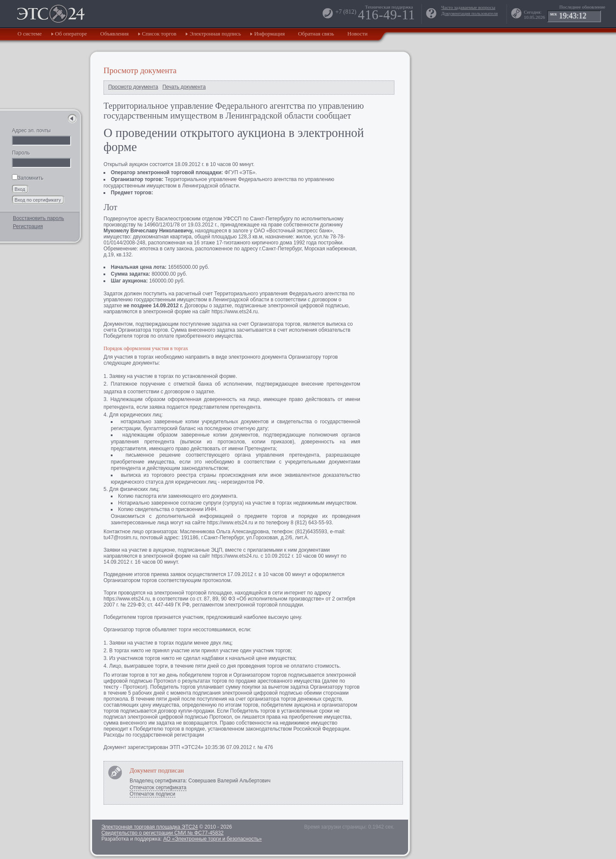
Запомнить (28, 178)
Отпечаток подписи (153, 794)
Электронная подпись (215, 34)
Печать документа (184, 87)
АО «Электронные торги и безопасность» (212, 839)
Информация (269, 34)
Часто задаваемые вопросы (468, 7)
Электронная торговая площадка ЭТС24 (150, 827)
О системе (30, 34)
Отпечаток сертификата (158, 788)
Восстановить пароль (38, 218)
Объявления (114, 34)
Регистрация (28, 226)
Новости (357, 34)
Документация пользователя (469, 13)
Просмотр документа (133, 87)
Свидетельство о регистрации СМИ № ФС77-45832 (163, 833)
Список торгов (159, 34)
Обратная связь (316, 34)
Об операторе (71, 34)
